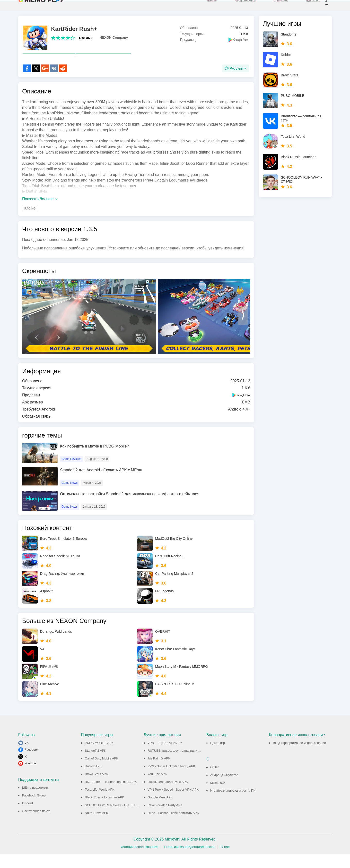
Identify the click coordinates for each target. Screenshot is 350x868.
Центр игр (218, 757)
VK (27, 757)
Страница (239, 7)
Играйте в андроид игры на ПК (233, 805)
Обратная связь (36, 431)
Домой (307, 7)
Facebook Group (34, 810)
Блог (206, 7)
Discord (27, 818)
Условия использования (139, 861)
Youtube (30, 778)
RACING (86, 41)
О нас (225, 861)
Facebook (31, 764)
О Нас (215, 781)
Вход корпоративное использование (299, 757)
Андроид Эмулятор (224, 789)
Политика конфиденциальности (189, 861)
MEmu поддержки (35, 802)
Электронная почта (36, 825)
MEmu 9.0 (217, 797)
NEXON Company (114, 41)
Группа (275, 7)
